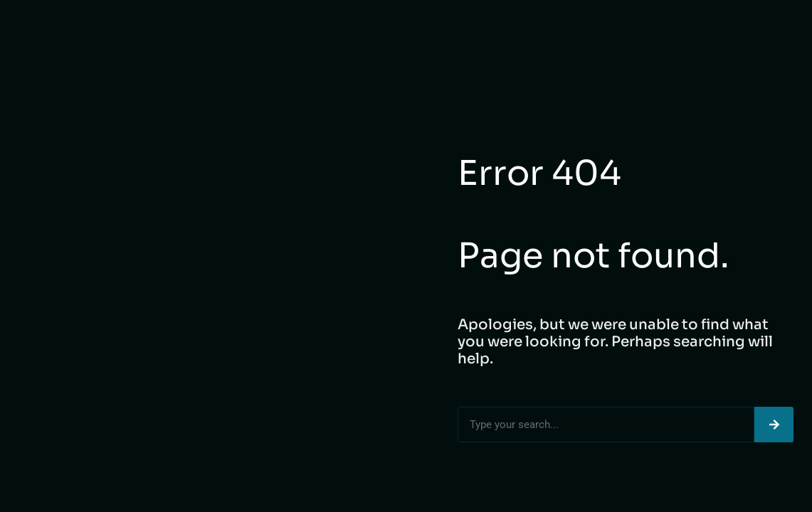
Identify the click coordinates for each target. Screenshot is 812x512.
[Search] (774, 425)
